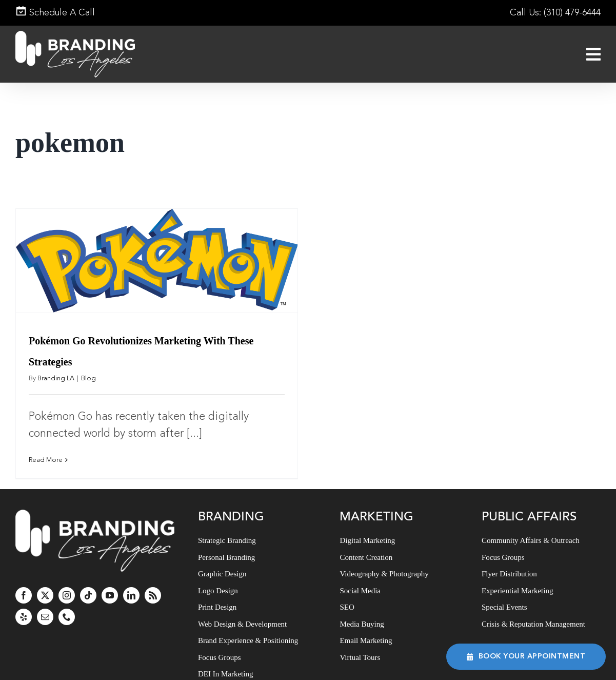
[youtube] (110, 595)
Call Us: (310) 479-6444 (555, 13)
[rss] (153, 595)
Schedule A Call (55, 13)
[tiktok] (88, 595)
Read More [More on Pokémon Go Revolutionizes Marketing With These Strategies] (46, 460)
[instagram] (67, 595)
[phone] (67, 616)
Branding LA (56, 378)
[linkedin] (131, 595)
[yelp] (24, 616)
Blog (88, 378)
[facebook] (24, 595)
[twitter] (45, 595)
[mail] (45, 616)
